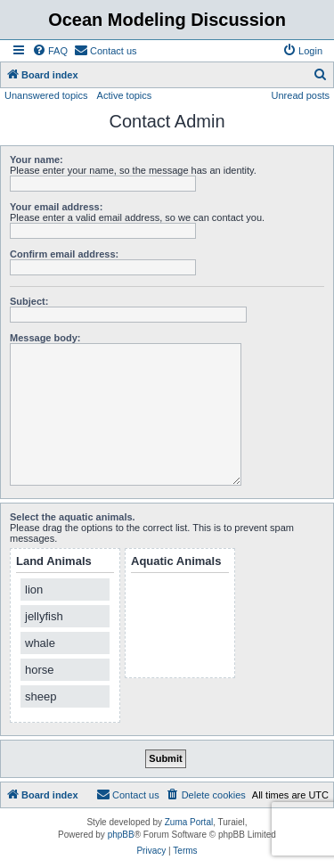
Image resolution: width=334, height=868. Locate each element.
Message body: (45, 338)
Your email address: (56, 207)
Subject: (29, 301)
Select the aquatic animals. (73, 517)
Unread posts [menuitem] (301, 95)
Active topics (125, 95)
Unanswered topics (46, 95)
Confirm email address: (64, 254)
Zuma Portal (189, 822)
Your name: (37, 160)
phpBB (121, 835)
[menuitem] (50, 51)
